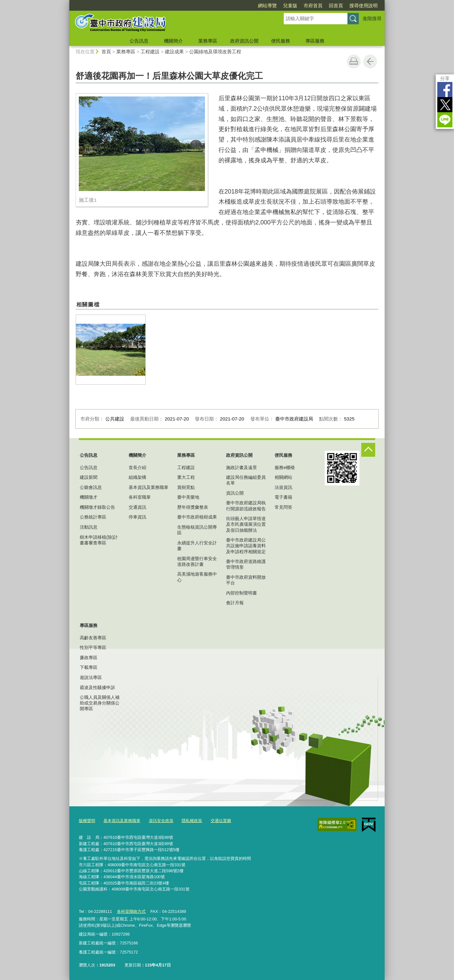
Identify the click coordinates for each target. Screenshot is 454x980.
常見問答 (283, 507)
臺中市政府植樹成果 (197, 517)
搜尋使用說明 (364, 6)
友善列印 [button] (354, 61)
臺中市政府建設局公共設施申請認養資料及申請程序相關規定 (246, 546)
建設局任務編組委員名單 (246, 480)
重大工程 (186, 477)
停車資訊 (137, 517)
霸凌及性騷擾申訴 (97, 687)
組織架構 (137, 477)
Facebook (445, 90)
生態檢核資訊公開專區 (197, 530)
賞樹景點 (186, 487)
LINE (445, 120)
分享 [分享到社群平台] (445, 78)
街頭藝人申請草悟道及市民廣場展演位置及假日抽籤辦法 (246, 524)
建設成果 (174, 52)
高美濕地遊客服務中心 (197, 577)
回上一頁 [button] (370, 61)
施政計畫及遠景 (242, 467)
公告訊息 (139, 41)
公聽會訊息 (91, 487)
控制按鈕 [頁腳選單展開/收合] (368, 450)
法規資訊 (283, 487)
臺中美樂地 (188, 497)
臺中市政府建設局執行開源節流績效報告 (246, 506)
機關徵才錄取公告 (97, 507)
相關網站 (283, 477)
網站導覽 (267, 6)
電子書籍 (283, 497)
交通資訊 (137, 507)
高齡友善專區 (93, 638)
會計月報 (235, 603)
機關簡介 (173, 41)
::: (67, 3)
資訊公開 (235, 493)
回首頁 (336, 6)
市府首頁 (313, 6)
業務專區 (208, 41)
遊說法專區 (91, 677)
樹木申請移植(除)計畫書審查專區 (99, 540)
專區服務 (315, 41)
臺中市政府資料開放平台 (246, 580)
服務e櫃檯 (285, 467)
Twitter (445, 105)
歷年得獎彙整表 (193, 507)
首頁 (106, 52)
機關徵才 (89, 497)
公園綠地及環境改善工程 (215, 52)
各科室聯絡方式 (131, 911)
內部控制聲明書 (242, 593)
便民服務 (281, 41)
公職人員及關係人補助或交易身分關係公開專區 (100, 703)
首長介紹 (137, 467)
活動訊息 (89, 527)
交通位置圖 (221, 821)
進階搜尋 (372, 18)
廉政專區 (89, 658)
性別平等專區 (93, 647)
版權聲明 (87, 821)
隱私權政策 (192, 821)
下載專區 (89, 667)
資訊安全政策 (161, 821)
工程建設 (150, 52)
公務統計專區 (93, 517)
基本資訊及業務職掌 (148, 487)
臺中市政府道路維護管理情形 (246, 564)
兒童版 (290, 6)
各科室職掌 (140, 497)
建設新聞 (89, 477)
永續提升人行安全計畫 (197, 546)
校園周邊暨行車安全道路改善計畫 (197, 561)
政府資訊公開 (244, 41)
